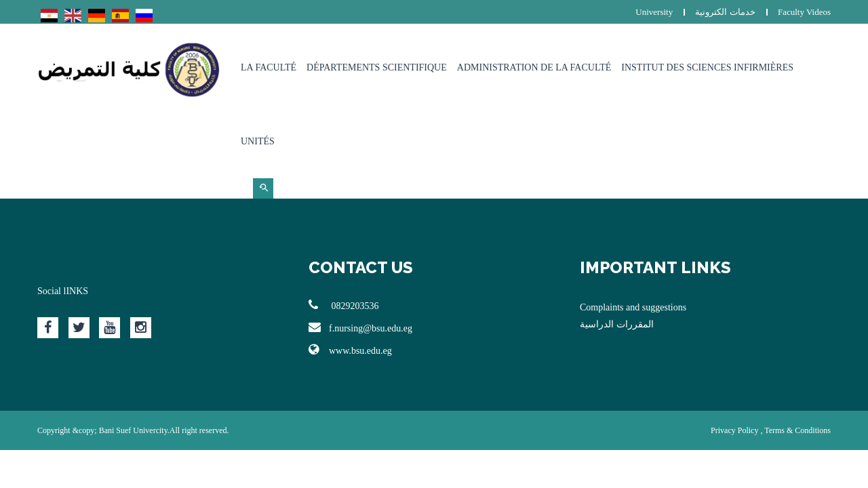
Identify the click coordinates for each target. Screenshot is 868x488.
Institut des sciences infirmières (707, 67)
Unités (258, 141)
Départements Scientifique (377, 67)
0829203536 (344, 305)
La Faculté (269, 67)
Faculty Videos (804, 12)
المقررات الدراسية (617, 324)
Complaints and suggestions (633, 307)
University (654, 12)
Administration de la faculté (534, 67)
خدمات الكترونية (725, 12)
